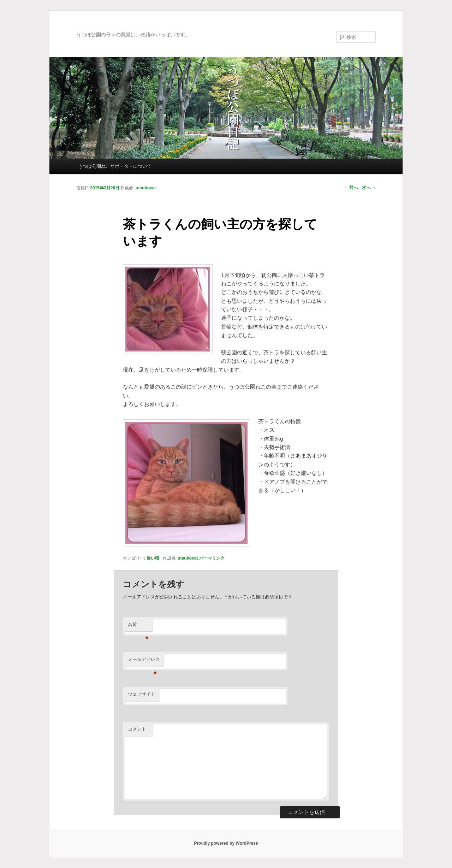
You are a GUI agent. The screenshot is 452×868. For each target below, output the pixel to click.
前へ (351, 188)
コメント (137, 729)
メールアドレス (144, 662)
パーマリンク (212, 558)
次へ (369, 188)
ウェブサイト (142, 694)
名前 (138, 627)
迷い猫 (153, 558)
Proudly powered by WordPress (226, 843)
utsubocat (188, 558)
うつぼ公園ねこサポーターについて (115, 166)
